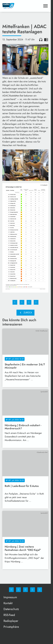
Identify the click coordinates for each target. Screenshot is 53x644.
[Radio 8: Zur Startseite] (14, 6)
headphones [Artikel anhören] (41, 40)
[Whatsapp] (25, 590)
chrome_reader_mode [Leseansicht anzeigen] (46, 40)
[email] (40, 590)
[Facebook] (11, 590)
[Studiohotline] (33, 590)
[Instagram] (18, 590)
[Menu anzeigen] (45, 6)
